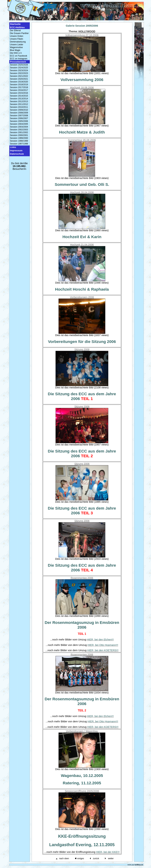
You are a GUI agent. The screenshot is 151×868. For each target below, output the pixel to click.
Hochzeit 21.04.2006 (82, 245)
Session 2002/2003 (19, 130)
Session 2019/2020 (19, 82)
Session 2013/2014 (19, 99)
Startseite (15, 24)
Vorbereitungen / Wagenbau (82, 731)
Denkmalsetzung (18, 42)
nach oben (64, 858)
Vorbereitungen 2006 (82, 297)
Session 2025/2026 (19, 65)
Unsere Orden (17, 36)
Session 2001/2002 (19, 132)
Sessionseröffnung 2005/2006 (82, 791)
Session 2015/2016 (19, 93)
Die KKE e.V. (16, 53)
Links (13, 147)
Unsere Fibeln (17, 39)
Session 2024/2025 (19, 68)
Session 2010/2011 (19, 107)
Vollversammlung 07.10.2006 (82, 35)
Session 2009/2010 (19, 110)
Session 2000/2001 (19, 135)
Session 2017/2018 (19, 87)
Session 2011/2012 (19, 104)
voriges (81, 858)
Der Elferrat (15, 30)
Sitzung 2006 (82, 349)
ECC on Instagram (19, 59)
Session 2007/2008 (19, 116)
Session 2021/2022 (19, 76)
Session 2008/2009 (19, 113)
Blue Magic (15, 50)
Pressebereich (18, 62)
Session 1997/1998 (19, 144)
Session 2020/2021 (19, 79)
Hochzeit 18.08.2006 (82, 88)
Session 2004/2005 (19, 124)
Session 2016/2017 (19, 90)
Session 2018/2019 (19, 85)
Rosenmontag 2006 (82, 578)
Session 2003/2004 (19, 127)
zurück (96, 858)
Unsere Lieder (17, 45)
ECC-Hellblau (17, 27)
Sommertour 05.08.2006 (82, 140)
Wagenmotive (16, 47)
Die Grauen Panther (19, 33)
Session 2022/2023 (19, 73)
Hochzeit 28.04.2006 (82, 192)
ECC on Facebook (19, 56)
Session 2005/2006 (19, 121)
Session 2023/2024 (19, 70)
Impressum (16, 151)
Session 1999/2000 (19, 138)
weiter (111, 858)
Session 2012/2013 (19, 101)
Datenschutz (17, 154)
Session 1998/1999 (19, 141)
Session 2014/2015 (19, 96)
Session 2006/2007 (19, 118)
